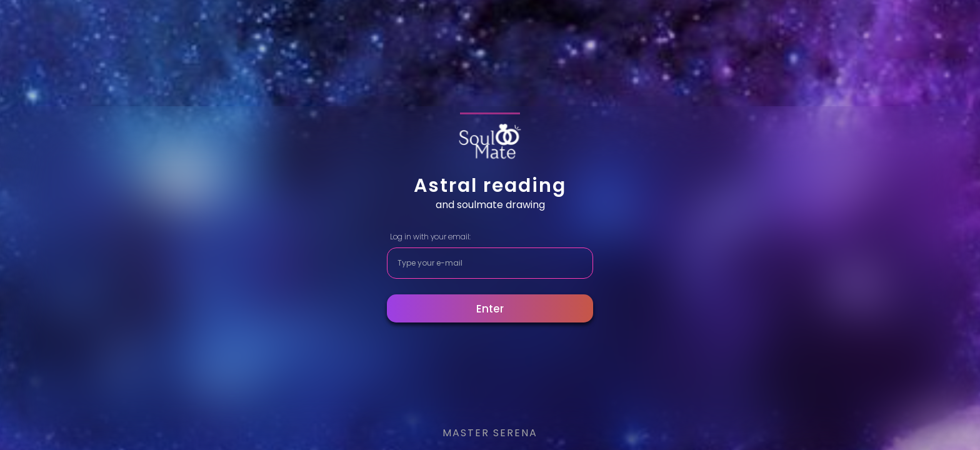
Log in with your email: (430, 237)
